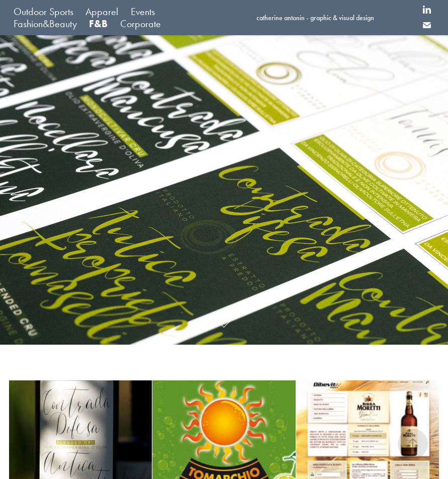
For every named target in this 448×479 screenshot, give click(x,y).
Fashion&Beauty (45, 24)
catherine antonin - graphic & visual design (315, 18)
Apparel (102, 12)
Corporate (141, 24)
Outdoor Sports (43, 12)
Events (143, 12)
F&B (98, 24)
